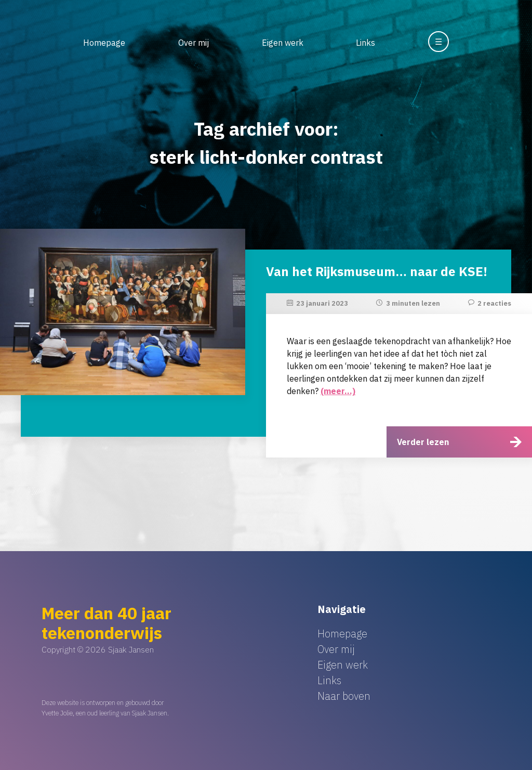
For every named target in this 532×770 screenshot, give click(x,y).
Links (365, 43)
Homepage (104, 43)
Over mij (194, 43)
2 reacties (494, 303)
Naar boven (344, 696)
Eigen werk (283, 43)
